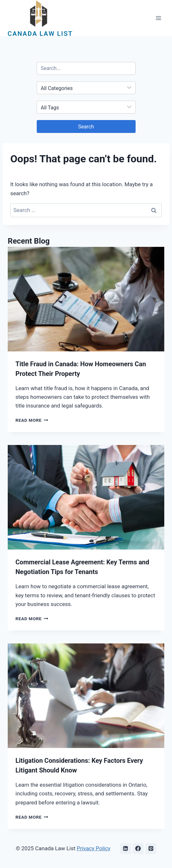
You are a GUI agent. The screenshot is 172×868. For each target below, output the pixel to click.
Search (86, 127)
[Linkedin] (126, 849)
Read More (32, 420)
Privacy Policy (94, 848)
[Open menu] (158, 18)
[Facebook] (138, 849)
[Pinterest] (151, 849)
